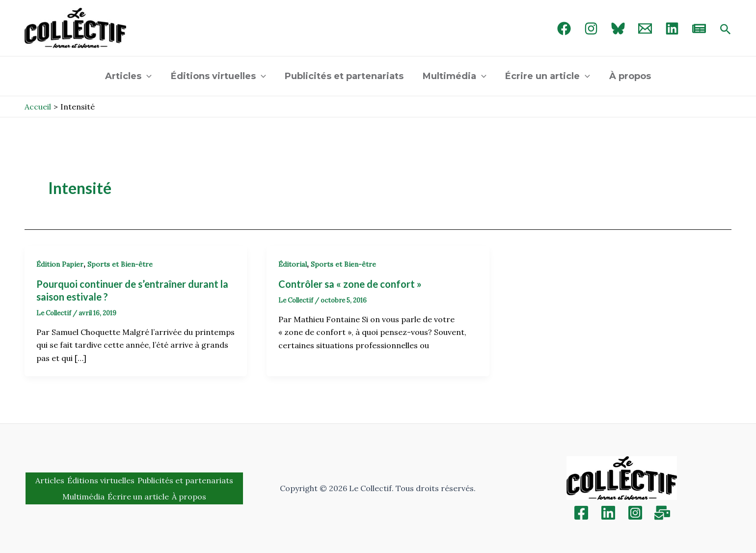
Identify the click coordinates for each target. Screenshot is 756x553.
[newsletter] (699, 28)
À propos (627, 76)
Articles (132, 76)
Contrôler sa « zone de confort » (350, 284)
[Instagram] (591, 28)
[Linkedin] (608, 513)
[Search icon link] (726, 30)
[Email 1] (645, 28)
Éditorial (293, 264)
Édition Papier (60, 264)
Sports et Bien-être (120, 264)
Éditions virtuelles (220, 76)
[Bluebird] (618, 28)
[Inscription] (662, 513)
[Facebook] (564, 28)
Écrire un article (546, 76)
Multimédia (454, 76)
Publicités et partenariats (345, 76)
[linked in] (672, 28)
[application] (150, 76)
